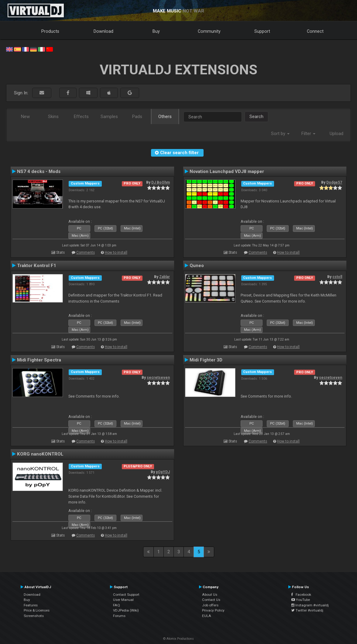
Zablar (165, 277)
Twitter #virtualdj (307, 610)
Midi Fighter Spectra (39, 360)
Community (209, 31)
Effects (81, 117)
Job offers (210, 605)
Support (262, 31)
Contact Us (211, 600)
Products (50, 31)
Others (165, 117)
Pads (137, 117)
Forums (119, 616)
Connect (315, 31)
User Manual (123, 600)
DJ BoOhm (161, 182)
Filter (308, 134)
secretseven (158, 378)
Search (256, 117)
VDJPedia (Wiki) (126, 610)
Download (103, 31)
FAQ (117, 605)
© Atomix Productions (179, 639)
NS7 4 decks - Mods (39, 171)
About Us (210, 595)
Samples (109, 117)
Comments (86, 253)
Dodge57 (334, 182)
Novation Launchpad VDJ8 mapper (227, 171)
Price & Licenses (37, 610)
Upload (336, 134)
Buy (156, 31)
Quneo (197, 266)
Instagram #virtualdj (310, 605)
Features (31, 605)
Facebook (301, 595)
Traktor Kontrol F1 (37, 266)
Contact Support (126, 595)
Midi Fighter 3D (206, 360)
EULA (207, 616)
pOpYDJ (163, 472)
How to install (116, 253)
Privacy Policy (213, 610)
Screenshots (34, 616)
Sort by (280, 134)
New (25, 117)
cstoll (337, 277)
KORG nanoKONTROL (40, 454)
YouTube (301, 600)
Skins (53, 117)
